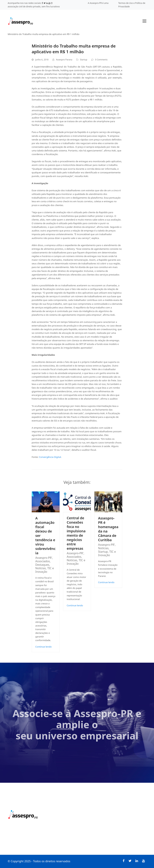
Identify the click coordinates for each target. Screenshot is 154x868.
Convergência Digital (50, 457)
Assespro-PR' (44, 558)
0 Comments (101, 60)
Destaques (42, 565)
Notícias (41, 568)
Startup (84, 60)
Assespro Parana (64, 60)
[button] (144, 21)
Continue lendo (44, 647)
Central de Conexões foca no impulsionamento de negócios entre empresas (76, 533)
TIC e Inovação (45, 570)
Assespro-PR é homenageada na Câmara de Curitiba (108, 529)
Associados (43, 561)
